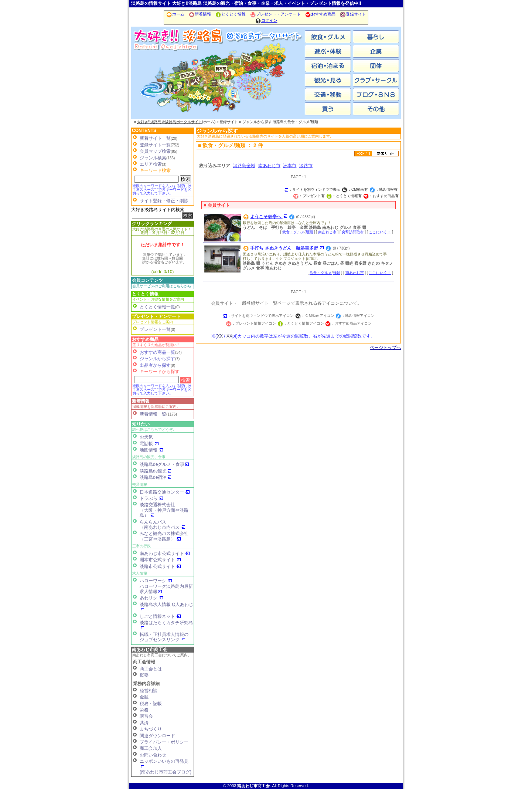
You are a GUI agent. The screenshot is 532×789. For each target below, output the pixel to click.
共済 (144, 723)
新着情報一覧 (153, 414)
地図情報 (151, 450)
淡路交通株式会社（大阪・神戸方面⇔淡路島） (164, 510)
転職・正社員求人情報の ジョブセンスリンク (164, 637)
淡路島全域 (244, 166)
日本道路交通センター (165, 492)
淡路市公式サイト (160, 566)
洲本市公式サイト (160, 560)
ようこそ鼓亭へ (269, 217)
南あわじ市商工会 (150, 650)
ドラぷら (151, 498)
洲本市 (218, 81)
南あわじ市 (161, 81)
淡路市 (275, 81)
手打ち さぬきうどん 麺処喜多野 (287, 248)
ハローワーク (156, 581)
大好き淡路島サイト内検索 (158, 210)
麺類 (309, 232)
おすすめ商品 (320, 14)
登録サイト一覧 (155, 145)
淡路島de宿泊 (156, 477)
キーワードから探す (160, 372)
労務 (144, 710)
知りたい (141, 424)
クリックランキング (152, 224)
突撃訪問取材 (353, 232)
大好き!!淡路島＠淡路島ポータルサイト (170, 122)
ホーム (175, 14)
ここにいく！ (380, 232)
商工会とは (151, 669)
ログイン (266, 20)
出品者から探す (155, 365)
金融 (144, 697)
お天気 (146, 437)
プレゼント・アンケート (275, 14)
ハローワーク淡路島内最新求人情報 (166, 589)
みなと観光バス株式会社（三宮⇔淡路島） (164, 536)
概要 (144, 675)
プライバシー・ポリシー (164, 742)
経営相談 (149, 691)
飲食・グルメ (293, 232)
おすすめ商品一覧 (157, 352)
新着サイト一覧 (155, 138)
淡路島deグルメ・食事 (164, 464)
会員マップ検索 (155, 151)
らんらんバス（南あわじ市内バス (163, 525)
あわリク (151, 598)
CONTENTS (144, 131)
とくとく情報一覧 (157, 307)
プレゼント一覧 (155, 329)
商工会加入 (151, 748)
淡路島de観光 (156, 471)
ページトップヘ (385, 348)
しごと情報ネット (160, 616)
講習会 (146, 716)
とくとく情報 (230, 14)
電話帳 (149, 444)
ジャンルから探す (157, 359)
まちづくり (151, 729)
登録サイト (353, 14)
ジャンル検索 (153, 158)
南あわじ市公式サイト (165, 553)
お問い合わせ (153, 755)
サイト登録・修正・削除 (164, 201)
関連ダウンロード (157, 736)
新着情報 (200, 14)
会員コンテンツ (147, 280)
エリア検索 (151, 164)
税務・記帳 (151, 704)
